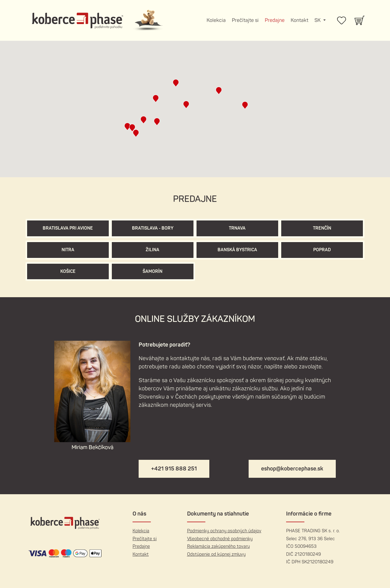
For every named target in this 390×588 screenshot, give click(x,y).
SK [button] (318, 20)
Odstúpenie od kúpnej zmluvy (216, 554)
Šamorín (152, 271)
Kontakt (300, 20)
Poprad (322, 250)
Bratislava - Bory (153, 228)
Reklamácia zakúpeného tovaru (218, 546)
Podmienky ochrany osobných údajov (224, 531)
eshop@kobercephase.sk (292, 469)
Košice (68, 271)
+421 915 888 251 (174, 469)
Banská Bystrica (237, 250)
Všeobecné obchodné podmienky (220, 539)
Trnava (237, 228)
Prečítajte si (245, 20)
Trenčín (322, 228)
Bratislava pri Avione (68, 228)
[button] (132, 128)
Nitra (68, 250)
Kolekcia (216, 20)
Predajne (275, 20)
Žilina (152, 250)
